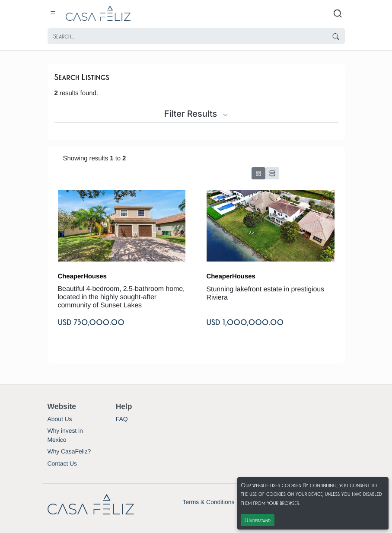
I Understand (258, 520)
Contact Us (62, 463)
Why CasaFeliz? (69, 451)
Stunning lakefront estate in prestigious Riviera (266, 294)
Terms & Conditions (209, 502)
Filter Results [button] (196, 114)
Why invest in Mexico (65, 435)
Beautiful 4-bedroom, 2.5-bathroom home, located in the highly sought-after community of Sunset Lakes (121, 297)
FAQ (122, 419)
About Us (60, 419)
